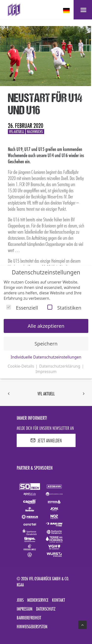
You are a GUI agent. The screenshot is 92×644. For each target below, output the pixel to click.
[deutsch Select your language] (67, 10)
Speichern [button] (46, 344)
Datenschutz (46, 609)
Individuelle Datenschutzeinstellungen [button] (46, 357)
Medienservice (38, 600)
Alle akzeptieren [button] (46, 326)
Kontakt (59, 600)
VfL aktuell (46, 394)
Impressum (25, 609)
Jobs (20, 600)
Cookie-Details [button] (21, 366)
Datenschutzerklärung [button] (60, 366)
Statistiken (64, 308)
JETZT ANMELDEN (46, 440)
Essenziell (22, 308)
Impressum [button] (46, 372)
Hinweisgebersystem (32, 627)
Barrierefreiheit (29, 618)
